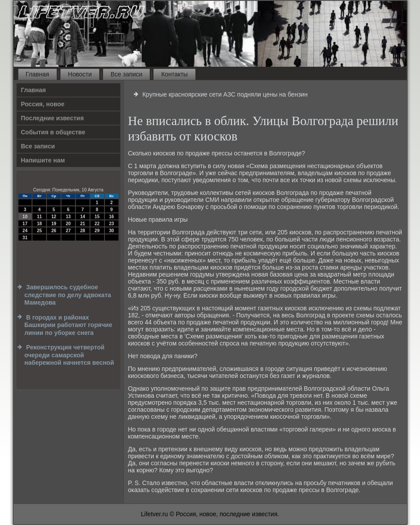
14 (83, 217)
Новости (80, 74)
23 (111, 224)
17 (25, 224)
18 (39, 224)
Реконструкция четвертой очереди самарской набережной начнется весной (69, 355)
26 (54, 231)
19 (54, 224)
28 (83, 231)
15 (97, 217)
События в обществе (53, 132)
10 (25, 217)
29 (97, 231)
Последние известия (52, 118)
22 (97, 224)
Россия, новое (43, 104)
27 (68, 231)
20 (68, 224)
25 (39, 231)
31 (25, 238)
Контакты (174, 74)
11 (39, 217)
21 (83, 224)
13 (68, 217)
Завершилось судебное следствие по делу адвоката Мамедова (68, 295)
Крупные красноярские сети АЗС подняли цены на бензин (225, 94)
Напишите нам (43, 160)
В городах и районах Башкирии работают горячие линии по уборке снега (68, 325)
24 (25, 231)
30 (111, 231)
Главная (38, 74)
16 (111, 217)
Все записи (126, 74)
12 (54, 217)
